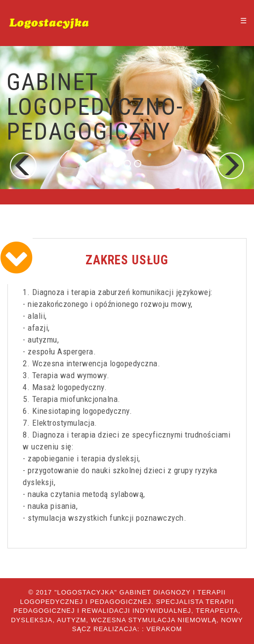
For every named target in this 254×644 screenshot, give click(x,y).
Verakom (164, 629)
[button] (23, 166)
